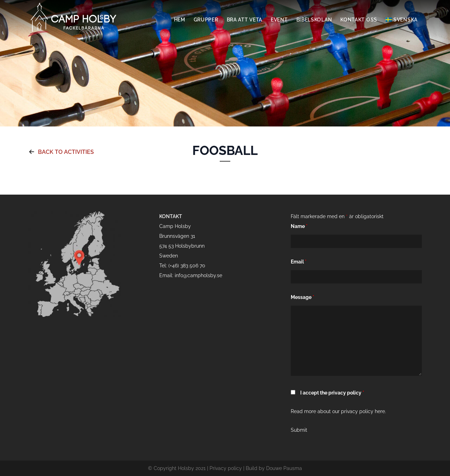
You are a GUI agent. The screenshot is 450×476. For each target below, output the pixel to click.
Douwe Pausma (284, 468)
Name (299, 226)
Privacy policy (226, 468)
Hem (180, 20)
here (380, 411)
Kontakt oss (359, 20)
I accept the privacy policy (332, 393)
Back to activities (61, 152)
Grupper (206, 20)
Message (303, 297)
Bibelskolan (314, 20)
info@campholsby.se (198, 275)
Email (299, 262)
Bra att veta (245, 20)
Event (279, 20)
